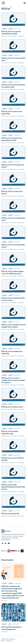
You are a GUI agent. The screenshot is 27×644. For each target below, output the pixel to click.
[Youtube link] (9, 543)
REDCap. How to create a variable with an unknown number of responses (13, 380)
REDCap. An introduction (10, 513)
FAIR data (11, 583)
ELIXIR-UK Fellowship (10, 639)
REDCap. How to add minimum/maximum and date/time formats (13, 487)
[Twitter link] (2, 543)
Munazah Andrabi (21, 36)
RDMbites (4, 29)
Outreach (4, 583)
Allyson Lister (4, 600)
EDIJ (10, 624)
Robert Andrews (13, 36)
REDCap (11, 29)
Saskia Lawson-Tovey (5, 36)
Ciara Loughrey (4, 632)
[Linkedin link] (6, 543)
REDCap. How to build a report (12, 407)
